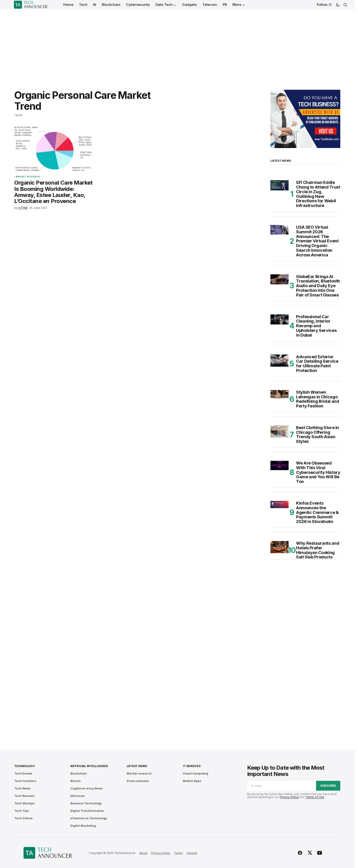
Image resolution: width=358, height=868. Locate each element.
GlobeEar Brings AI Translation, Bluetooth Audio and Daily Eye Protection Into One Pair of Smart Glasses (318, 286)
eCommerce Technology (89, 818)
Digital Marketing (83, 826)
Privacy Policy (289, 797)
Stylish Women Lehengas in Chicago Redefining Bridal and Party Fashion (317, 399)
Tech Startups (24, 803)
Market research (28, 177)
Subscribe (328, 786)
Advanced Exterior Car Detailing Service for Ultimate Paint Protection (317, 364)
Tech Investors (25, 781)
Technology (25, 766)
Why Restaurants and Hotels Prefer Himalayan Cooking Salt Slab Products (318, 550)
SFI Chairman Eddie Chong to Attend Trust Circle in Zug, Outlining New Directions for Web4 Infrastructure (318, 194)
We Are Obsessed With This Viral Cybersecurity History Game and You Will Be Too (318, 472)
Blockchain (79, 773)
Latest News (137, 766)
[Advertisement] (177, 44)
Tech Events (23, 773)
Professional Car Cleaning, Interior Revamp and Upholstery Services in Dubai (316, 326)
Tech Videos (23, 818)
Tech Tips (22, 811)
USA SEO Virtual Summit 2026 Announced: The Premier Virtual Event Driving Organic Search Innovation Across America (317, 241)
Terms (178, 853)
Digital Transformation (87, 811)
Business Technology (86, 803)
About (143, 853)
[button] (338, 5)
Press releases (138, 781)
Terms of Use (315, 797)
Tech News (22, 788)
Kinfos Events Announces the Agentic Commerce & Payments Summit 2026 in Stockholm (317, 512)
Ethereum (78, 796)
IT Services (192, 766)
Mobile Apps (192, 781)
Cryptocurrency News (87, 788)
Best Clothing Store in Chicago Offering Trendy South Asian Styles (317, 435)
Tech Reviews (24, 796)
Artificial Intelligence (89, 766)
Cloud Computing (196, 773)
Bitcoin (75, 781)
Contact (192, 853)
